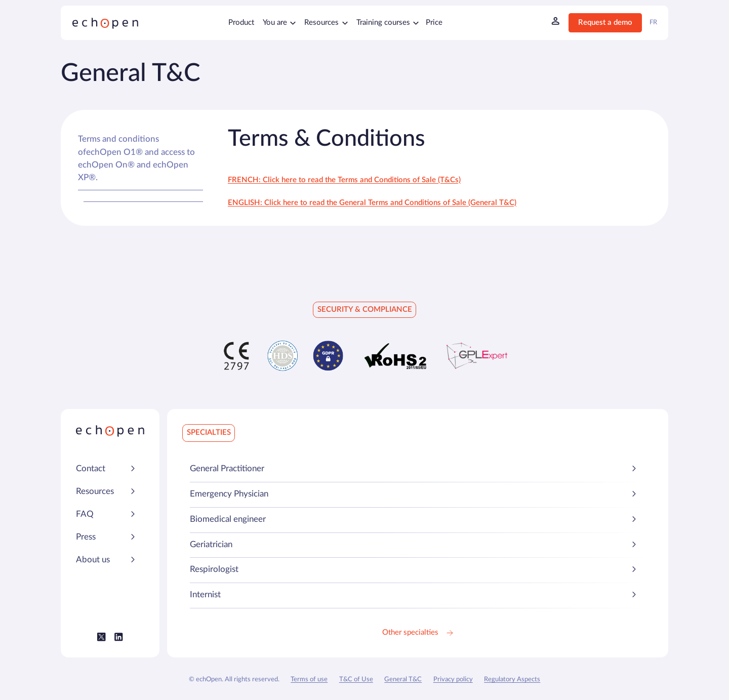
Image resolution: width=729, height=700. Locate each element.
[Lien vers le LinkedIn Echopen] (119, 637)
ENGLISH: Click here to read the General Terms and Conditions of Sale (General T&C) (372, 203)
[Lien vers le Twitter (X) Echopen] (102, 637)
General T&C (403, 679)
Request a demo (605, 23)
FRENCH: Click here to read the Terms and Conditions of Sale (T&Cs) (344, 180)
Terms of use (309, 679)
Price (434, 23)
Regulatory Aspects (512, 679)
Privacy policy (453, 679)
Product (241, 23)
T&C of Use (356, 679)
